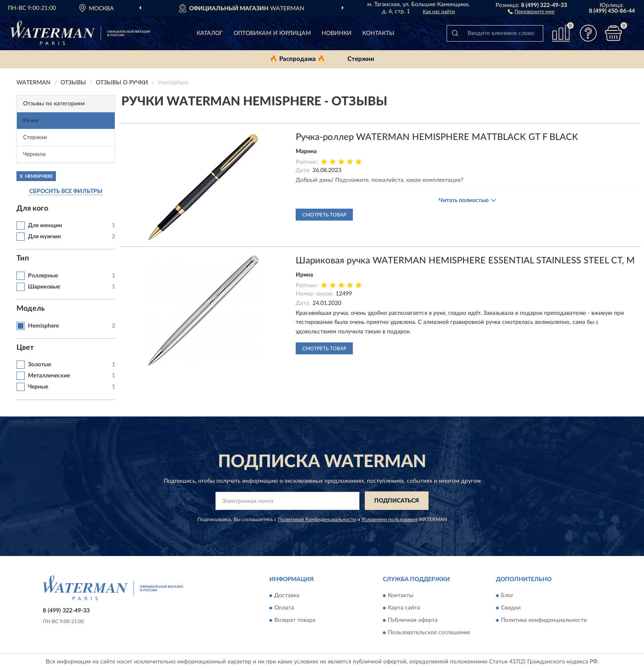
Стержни (361, 59)
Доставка (287, 596)
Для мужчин (44, 237)
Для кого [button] (32, 209)
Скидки (511, 608)
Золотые (39, 365)
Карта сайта (404, 608)
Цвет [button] (25, 348)
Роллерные (43, 276)
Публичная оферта (413, 620)
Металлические (49, 376)
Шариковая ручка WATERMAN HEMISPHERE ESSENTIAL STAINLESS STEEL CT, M (465, 261)
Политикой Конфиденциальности (317, 519)
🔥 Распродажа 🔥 (298, 59)
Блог (507, 596)
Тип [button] (23, 258)
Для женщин (45, 226)
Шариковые (44, 287)
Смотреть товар (324, 215)
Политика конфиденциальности (544, 620)
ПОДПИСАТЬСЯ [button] (397, 501)
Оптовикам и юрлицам (272, 33)
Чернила (34, 154)
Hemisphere (43, 326)
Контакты (378, 33)
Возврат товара (295, 620)
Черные (38, 387)
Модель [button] (31, 309)
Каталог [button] (210, 33)
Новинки (337, 33)
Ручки (31, 121)
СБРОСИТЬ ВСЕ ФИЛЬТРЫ (66, 191)
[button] (531, 11)
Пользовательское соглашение (429, 633)
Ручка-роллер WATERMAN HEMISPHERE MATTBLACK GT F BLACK (437, 137)
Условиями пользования (389, 519)
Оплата (284, 608)
